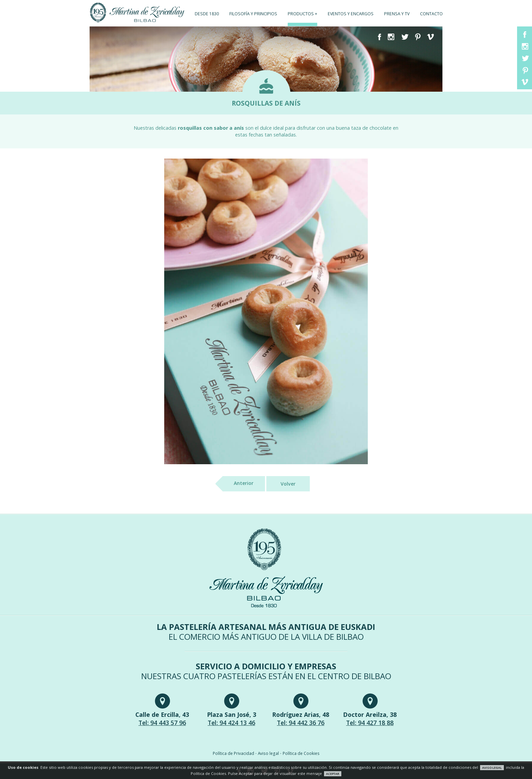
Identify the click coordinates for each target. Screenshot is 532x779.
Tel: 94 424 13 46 (231, 723)
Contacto (431, 14)
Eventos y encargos (351, 14)
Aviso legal (268, 753)
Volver (288, 484)
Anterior (238, 484)
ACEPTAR (333, 774)
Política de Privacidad (233, 753)
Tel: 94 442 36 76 (301, 723)
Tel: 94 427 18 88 (370, 723)
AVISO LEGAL (492, 768)
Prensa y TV (397, 14)
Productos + (302, 14)
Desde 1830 (207, 14)
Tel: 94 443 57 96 (162, 723)
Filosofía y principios (253, 14)
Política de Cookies (301, 753)
